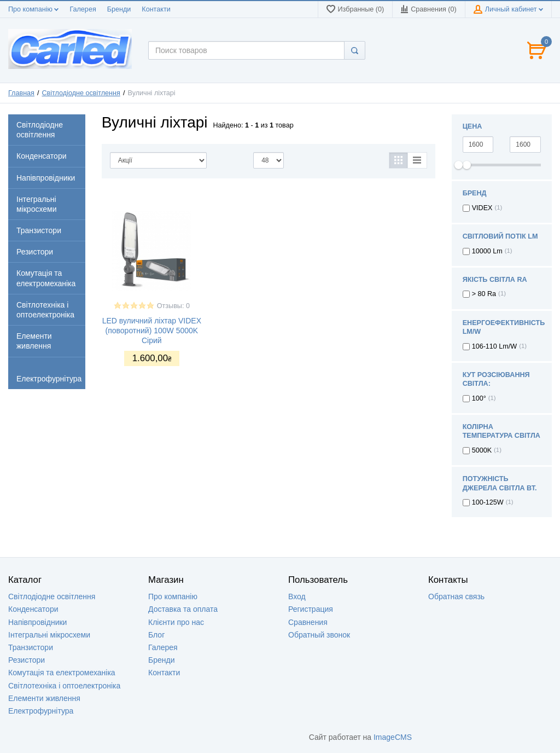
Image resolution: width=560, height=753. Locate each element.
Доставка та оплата (183, 609)
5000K (482, 450)
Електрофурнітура (41, 711)
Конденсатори (33, 609)
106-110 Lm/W (495, 346)
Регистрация (311, 609)
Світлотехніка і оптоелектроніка (64, 686)
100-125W (488, 502)
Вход (297, 596)
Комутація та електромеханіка (62, 673)
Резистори (27, 660)
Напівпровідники (37, 622)
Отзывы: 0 (173, 306)
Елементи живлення (44, 698)
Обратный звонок (319, 635)
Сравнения (308, 622)
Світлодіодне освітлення (81, 93)
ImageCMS (393, 737)
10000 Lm (487, 251)
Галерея (83, 9)
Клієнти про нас (176, 622)
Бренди (119, 9)
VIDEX (482, 208)
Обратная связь (456, 596)
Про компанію (33, 9)
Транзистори (31, 647)
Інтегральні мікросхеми (49, 635)
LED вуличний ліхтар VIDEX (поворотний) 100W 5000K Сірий (152, 331)
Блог (156, 635)
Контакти (156, 9)
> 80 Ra (484, 294)
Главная (21, 93)
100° (479, 398)
